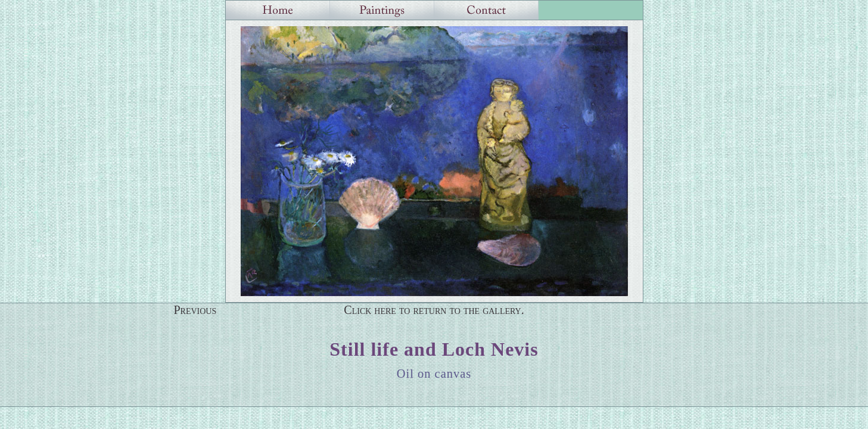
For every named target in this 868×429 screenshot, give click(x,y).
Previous (195, 310)
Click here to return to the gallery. (434, 310)
